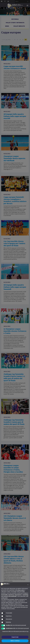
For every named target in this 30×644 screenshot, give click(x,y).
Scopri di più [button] (15, 637)
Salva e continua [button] (15, 641)
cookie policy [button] (4, 598)
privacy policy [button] (21, 590)
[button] (28, 585)
